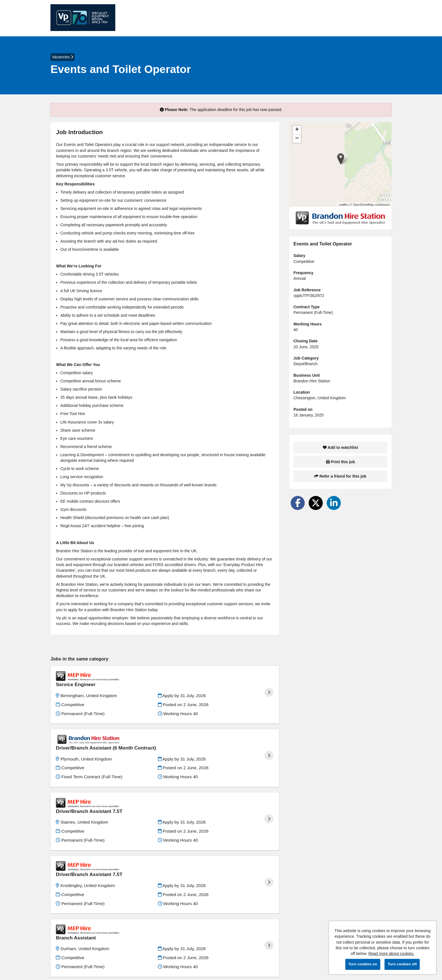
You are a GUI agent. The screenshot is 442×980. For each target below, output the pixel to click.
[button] (341, 159)
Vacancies (63, 57)
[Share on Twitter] (316, 503)
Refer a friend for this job (340, 476)
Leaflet (343, 205)
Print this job (340, 462)
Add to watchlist (340, 447)
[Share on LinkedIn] (334, 503)
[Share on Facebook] (298, 503)
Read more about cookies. (391, 954)
